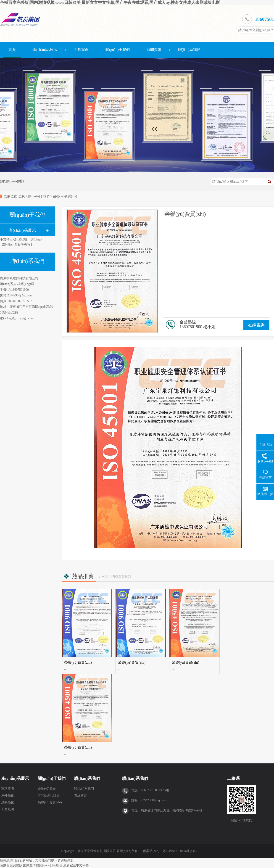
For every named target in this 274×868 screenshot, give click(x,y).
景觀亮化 (8, 802)
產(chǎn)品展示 (45, 50)
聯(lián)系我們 (189, 50)
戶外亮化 (8, 795)
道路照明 (8, 789)
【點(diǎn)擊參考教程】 (17, 244)
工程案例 (81, 50)
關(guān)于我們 (118, 50)
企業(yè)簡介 (47, 789)
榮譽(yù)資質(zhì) (65, 196)
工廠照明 (8, 809)
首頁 (12, 50)
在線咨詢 (256, 325)
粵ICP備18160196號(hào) (180, 851)
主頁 (22, 196)
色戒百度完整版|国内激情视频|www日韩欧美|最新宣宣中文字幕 (44, 865)
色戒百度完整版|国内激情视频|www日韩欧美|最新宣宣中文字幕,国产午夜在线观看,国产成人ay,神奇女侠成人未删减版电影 (110, 3)
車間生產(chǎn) (48, 795)
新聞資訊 (154, 50)
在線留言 (81, 795)
